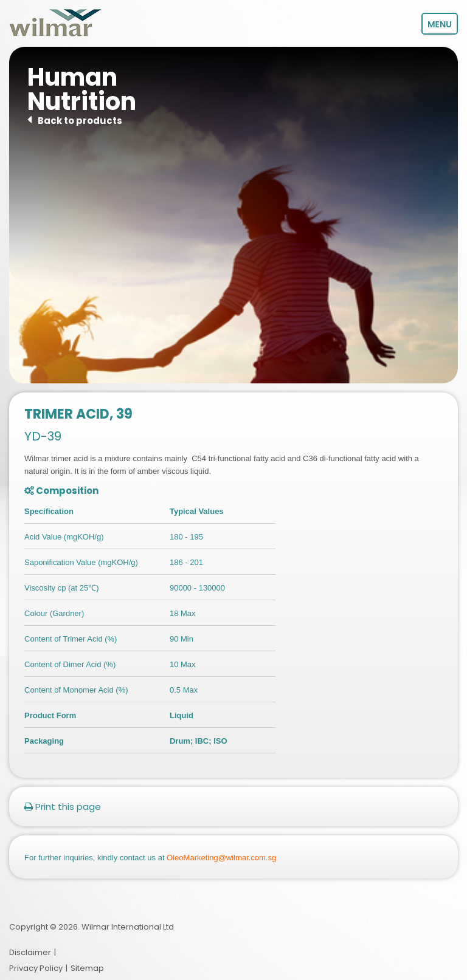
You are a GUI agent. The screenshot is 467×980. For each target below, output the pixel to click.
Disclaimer (30, 953)
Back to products (80, 121)
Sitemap (87, 968)
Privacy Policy (36, 968)
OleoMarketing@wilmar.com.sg (221, 858)
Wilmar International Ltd (128, 927)
